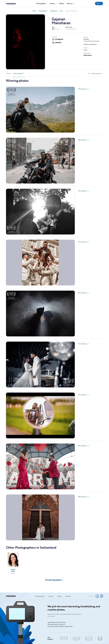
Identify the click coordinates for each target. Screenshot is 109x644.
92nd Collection (83, 242)
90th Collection (83, 395)
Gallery (62, 4)
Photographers (41, 4)
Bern (61, 11)
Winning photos (19, 73)
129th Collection (83, 89)
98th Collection (83, 140)
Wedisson (11, 4)
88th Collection (83, 497)
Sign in (98, 3)
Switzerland (54, 11)
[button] (97, 74)
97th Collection (83, 191)
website (58, 43)
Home (34, 11)
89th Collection (83, 446)
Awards (52, 4)
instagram (59, 39)
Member (86, 39)
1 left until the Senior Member (91, 41)
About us (70, 4)
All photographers (54, 580)
